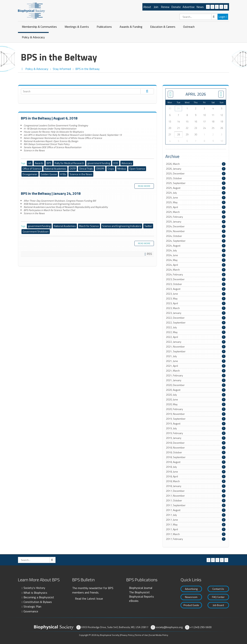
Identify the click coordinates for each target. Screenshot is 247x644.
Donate (176, 7)
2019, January (196, 438)
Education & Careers (163, 27)
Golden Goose (49, 174)
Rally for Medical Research (69, 163)
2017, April (196, 529)
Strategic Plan (32, 606)
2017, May (196, 525)
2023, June (196, 294)
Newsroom (191, 597)
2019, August (196, 424)
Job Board (218, 605)
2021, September (196, 351)
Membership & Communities (39, 27)
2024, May (196, 260)
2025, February (196, 217)
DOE (116, 163)
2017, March (196, 534)
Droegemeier (30, 174)
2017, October (196, 500)
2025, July (196, 193)
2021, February (196, 375)
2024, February (196, 274)
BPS (49, 163)
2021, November (196, 347)
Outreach (189, 27)
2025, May (196, 202)
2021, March (196, 371)
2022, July (196, 327)
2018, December (196, 443)
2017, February (196, 539)
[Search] (198, 17)
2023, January (196, 313)
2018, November (196, 448)
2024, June (196, 255)
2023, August (196, 289)
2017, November (196, 496)
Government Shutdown (36, 231)
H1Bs (63, 174)
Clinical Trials (86, 169)
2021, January (196, 380)
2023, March (196, 308)
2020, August (196, 390)
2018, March (196, 481)
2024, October (196, 236)
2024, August (196, 246)
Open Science (137, 169)
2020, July (196, 395)
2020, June (196, 399)
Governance (31, 611)
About (147, 7)
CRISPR (100, 169)
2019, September (196, 419)
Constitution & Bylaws (38, 602)
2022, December (196, 318)
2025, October (196, 178)
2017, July (196, 515)
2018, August (196, 462)
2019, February (196, 433)
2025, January (196, 222)
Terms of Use (141, 635)
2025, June (196, 198)
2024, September (196, 241)
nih (30, 163)
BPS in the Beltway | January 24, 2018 (51, 193)
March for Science (89, 226)
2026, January (196, 169)
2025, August (196, 188)
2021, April (196, 366)
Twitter (148, 226)
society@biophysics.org (169, 627)
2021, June (196, 361)
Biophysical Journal (141, 588)
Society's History (34, 588)
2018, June (196, 472)
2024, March (196, 270)
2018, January (196, 486)
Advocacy (127, 163)
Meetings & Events (77, 27)
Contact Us (218, 589)
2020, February (196, 409)
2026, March (196, 164)
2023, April (196, 303)
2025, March (196, 212)
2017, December (196, 491)
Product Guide (191, 605)
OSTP (73, 169)
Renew (165, 7)
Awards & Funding (131, 27)
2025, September (196, 183)
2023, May (196, 299)
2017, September (196, 505)
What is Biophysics (35, 593)
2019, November (196, 414)
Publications (104, 27)
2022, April (196, 337)
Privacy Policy (127, 635)
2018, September (196, 457)
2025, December (196, 173)
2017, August (196, 510)
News (200, 7)
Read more (144, 186)
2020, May (196, 404)
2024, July (196, 250)
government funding (99, 163)
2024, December (196, 226)
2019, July (196, 428)
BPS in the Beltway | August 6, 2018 (49, 118)
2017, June (196, 520)
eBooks (134, 601)
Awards (39, 163)
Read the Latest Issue (89, 599)
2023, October (196, 284)
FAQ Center (218, 597)
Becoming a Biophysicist (39, 597)
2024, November (196, 231)
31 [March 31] (178, 108)
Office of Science (32, 169)
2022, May (196, 332)
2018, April (196, 476)
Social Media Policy (159, 635)
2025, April (196, 207)
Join (156, 7)
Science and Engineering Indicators (122, 226)
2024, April (196, 265)
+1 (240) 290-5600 (201, 627)
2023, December (196, 279)
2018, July (196, 467)
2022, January (196, 342)
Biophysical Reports (141, 596)
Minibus (122, 169)
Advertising (191, 589)
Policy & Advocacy (33, 37)
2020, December (196, 385)
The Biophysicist (139, 592)
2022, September (196, 323)
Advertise (189, 7)
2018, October (196, 452)
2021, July (196, 356)
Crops (111, 169)
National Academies (55, 169)
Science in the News (81, 174)
